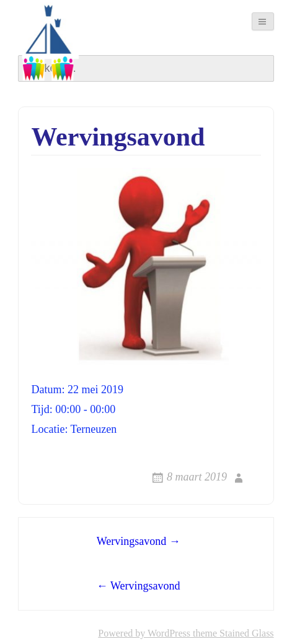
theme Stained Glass (232, 633)
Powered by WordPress (144, 633)
